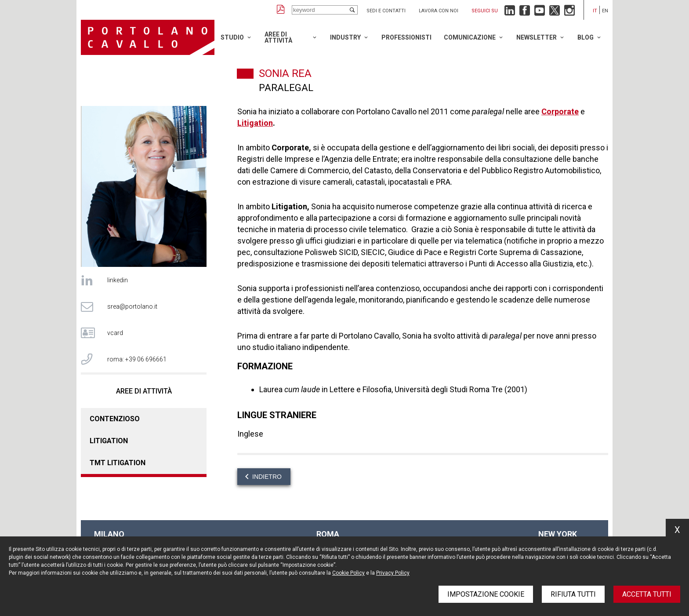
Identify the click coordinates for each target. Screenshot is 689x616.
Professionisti (406, 37)
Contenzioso (115, 419)
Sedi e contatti (386, 11)
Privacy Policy (393, 573)
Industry (345, 37)
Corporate (560, 111)
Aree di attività (278, 37)
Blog (586, 37)
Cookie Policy (348, 573)
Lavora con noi (439, 11)
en (605, 11)
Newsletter (537, 37)
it (595, 11)
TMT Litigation (118, 463)
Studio (232, 37)
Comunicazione (470, 37)
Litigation (109, 441)
